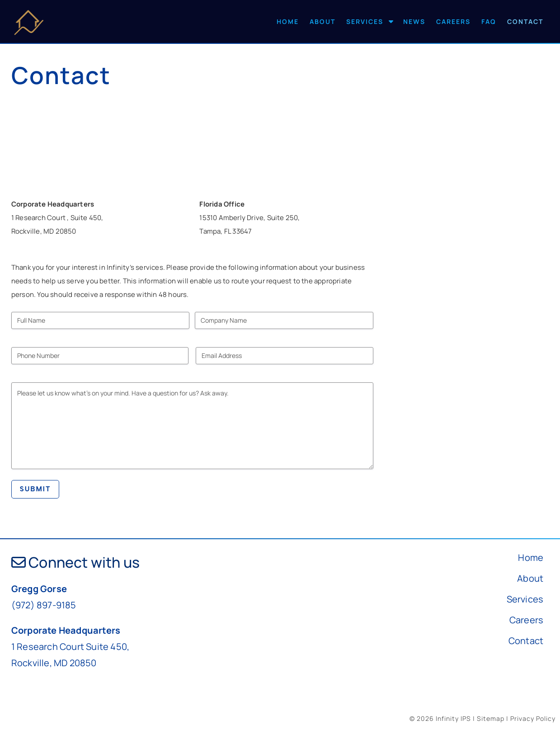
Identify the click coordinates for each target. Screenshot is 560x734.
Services (365, 21)
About (322, 21)
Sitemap (491, 718)
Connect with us (75, 562)
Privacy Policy (533, 718)
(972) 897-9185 (44, 605)
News (414, 21)
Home (288, 21)
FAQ (489, 21)
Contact (525, 21)
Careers (453, 21)
